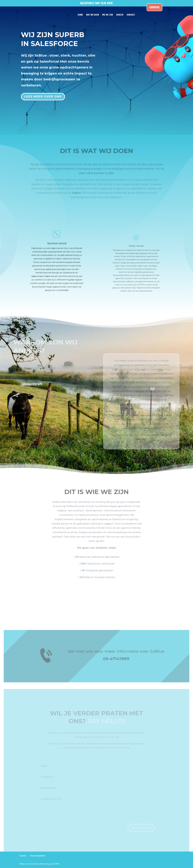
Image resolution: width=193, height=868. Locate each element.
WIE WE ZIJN (108, 15)
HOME (80, 15)
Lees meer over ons (44, 94)
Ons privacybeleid (37, 856)
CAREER (120, 15)
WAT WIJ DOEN (93, 15)
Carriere (154, 7)
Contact (23, 856)
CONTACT (131, 15)
